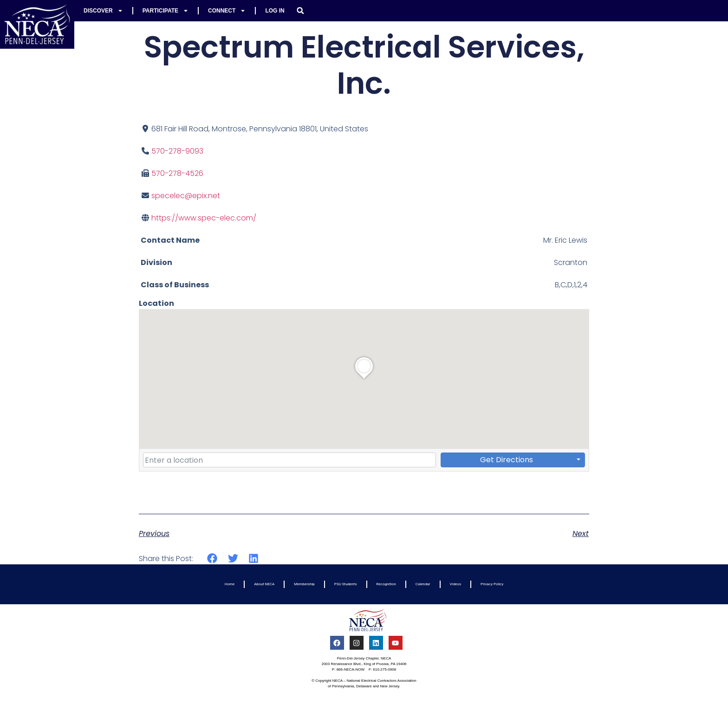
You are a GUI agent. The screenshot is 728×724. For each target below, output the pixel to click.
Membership (304, 584)
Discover (103, 11)
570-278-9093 (177, 151)
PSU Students (346, 584)
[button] (300, 11)
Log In (275, 11)
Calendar (423, 584)
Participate (166, 11)
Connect (227, 11)
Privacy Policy (492, 584)
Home (230, 584)
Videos (455, 584)
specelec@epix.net (186, 196)
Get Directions (507, 460)
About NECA (264, 584)
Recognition (386, 584)
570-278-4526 (177, 173)
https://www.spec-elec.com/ (204, 218)
